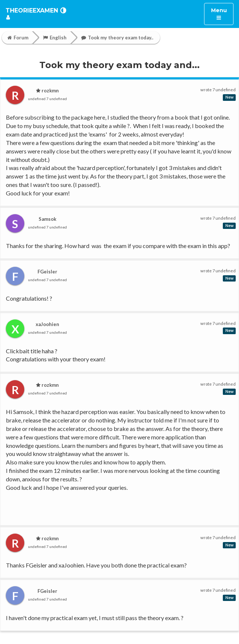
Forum (18, 38)
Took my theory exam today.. (117, 38)
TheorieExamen (32, 10)
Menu (222, 13)
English (55, 38)
